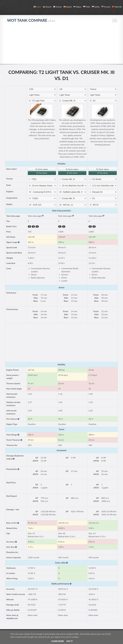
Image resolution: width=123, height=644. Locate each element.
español (68, 7)
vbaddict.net (12, 618)
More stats (33, 615)
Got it (70, 641)
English (37, 7)
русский (106, 7)
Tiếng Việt (117, 7)
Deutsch (47, 7)
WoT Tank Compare (31, 20)
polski (86, 7)
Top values (42, 173)
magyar (77, 7)
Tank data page (36, 216)
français (58, 7)
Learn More (58, 641)
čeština (96, 7)
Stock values (42, 169)
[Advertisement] (61, 45)
